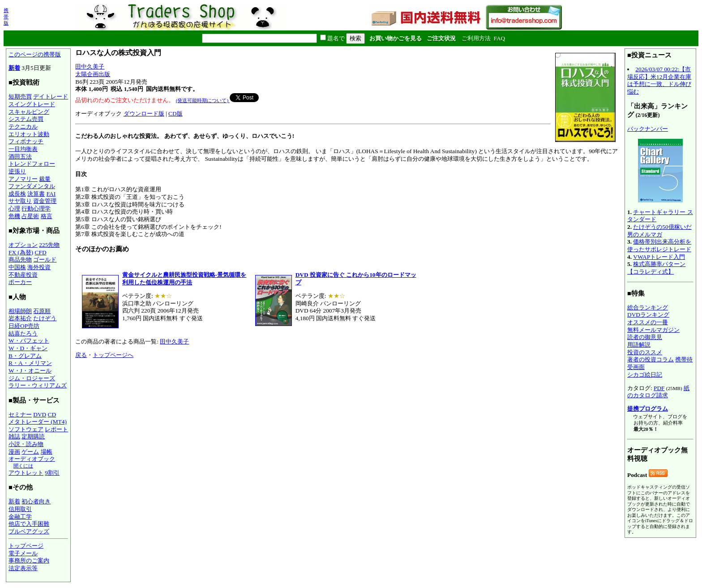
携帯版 (6, 17)
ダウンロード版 (144, 114)
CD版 (175, 114)
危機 (14, 216)
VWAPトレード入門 (659, 257)
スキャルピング (29, 112)
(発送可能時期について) (203, 100)
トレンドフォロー (32, 164)
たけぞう (45, 318)
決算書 (36, 194)
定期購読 (33, 436)
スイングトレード (32, 104)
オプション (23, 245)
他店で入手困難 (29, 524)
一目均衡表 (23, 149)
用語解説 (639, 345)
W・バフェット (29, 341)
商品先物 (20, 260)
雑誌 (14, 436)
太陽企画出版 (93, 74)
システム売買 (26, 119)
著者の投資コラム (651, 359)
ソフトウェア (26, 429)
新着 (14, 68)
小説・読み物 (26, 444)
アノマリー (23, 179)
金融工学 (20, 517)
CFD (41, 252)
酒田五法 (20, 157)
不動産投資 (23, 275)
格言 (47, 216)
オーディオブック (32, 459)
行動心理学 (36, 208)
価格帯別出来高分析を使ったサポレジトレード (659, 245)
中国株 (17, 267)
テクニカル (23, 127)
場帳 (47, 452)
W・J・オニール (30, 371)
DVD (40, 414)
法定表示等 (23, 568)
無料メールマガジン (653, 330)
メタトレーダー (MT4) (38, 422)
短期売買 (20, 97)
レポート (56, 429)
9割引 (52, 473)
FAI (51, 194)
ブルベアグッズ (29, 531)
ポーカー (20, 282)
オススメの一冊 (648, 322)
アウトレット (26, 473)
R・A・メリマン (30, 363)
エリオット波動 (29, 134)
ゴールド (45, 260)
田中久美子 (90, 67)
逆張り (17, 171)
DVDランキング (648, 315)
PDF (659, 388)
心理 (14, 208)
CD (52, 414)
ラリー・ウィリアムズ (38, 385)
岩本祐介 (20, 318)
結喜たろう (23, 333)
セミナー (20, 414)
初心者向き (36, 501)
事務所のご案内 (29, 560)
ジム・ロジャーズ (32, 378)
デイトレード (51, 97)
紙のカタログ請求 (658, 392)
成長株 (17, 194)
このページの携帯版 (35, 54)
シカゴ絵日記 (645, 375)
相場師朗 (20, 311)
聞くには (23, 466)
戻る (81, 355)
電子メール (23, 553)
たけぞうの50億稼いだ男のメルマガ (659, 231)
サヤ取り (20, 201)
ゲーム (30, 452)
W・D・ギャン (28, 348)
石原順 (42, 311)
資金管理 (45, 201)
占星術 (30, 216)
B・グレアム (25, 356)
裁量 (45, 179)
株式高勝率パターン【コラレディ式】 (656, 268)
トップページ (26, 546)
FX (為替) (21, 252)
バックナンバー (648, 129)
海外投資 (39, 267)
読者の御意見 (645, 337)
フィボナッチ (26, 141)
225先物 (49, 245)
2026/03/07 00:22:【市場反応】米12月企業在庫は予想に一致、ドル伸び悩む (659, 80)
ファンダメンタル (32, 186)
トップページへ (113, 355)
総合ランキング (648, 307)
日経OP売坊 (24, 326)
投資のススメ (645, 352)
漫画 (14, 452)
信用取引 (20, 509)
